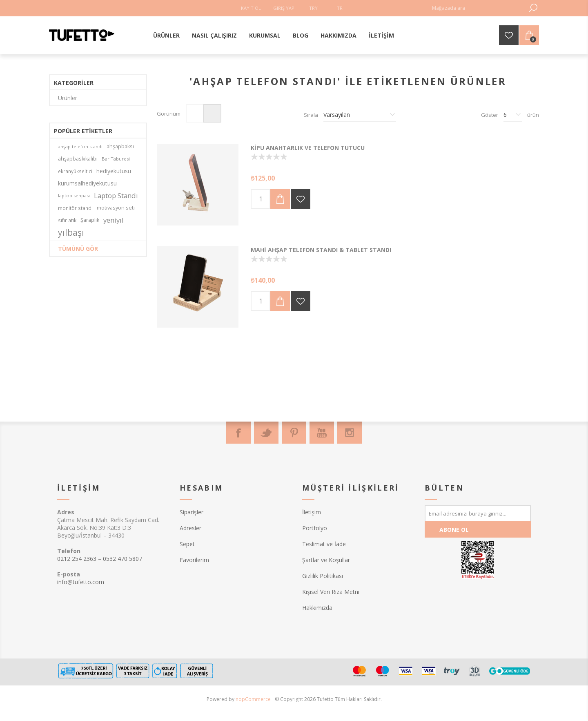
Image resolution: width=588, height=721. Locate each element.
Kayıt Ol (251, 8)
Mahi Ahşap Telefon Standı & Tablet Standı (321, 250)
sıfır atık (67, 220)
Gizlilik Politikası (323, 576)
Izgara (195, 113)
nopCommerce (253, 699)
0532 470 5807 (122, 559)
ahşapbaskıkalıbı (78, 159)
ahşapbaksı (120, 146)
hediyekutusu (114, 171)
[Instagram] (350, 433)
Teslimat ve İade (324, 544)
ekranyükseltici (75, 171)
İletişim (312, 512)
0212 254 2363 (77, 559)
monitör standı (75, 208)
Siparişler (192, 512)
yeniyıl (114, 220)
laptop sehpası (74, 195)
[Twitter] (266, 433)
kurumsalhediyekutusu (87, 183)
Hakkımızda (317, 608)
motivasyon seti (116, 208)
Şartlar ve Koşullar (326, 560)
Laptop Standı (116, 195)
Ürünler (68, 98)
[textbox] (478, 8)
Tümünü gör (78, 249)
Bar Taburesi (116, 159)
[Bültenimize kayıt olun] (478, 513)
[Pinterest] (294, 433)
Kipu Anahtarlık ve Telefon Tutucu (308, 148)
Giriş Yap (284, 8)
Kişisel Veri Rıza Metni (331, 592)
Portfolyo (315, 528)
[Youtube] (322, 433)
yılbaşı (71, 232)
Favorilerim (194, 560)
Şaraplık (90, 220)
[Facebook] (238, 433)
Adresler (190, 528)
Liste (212, 113)
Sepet (187, 544)
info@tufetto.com (81, 582)
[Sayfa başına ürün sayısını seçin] (513, 115)
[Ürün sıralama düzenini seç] (360, 115)
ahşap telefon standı (80, 146)
